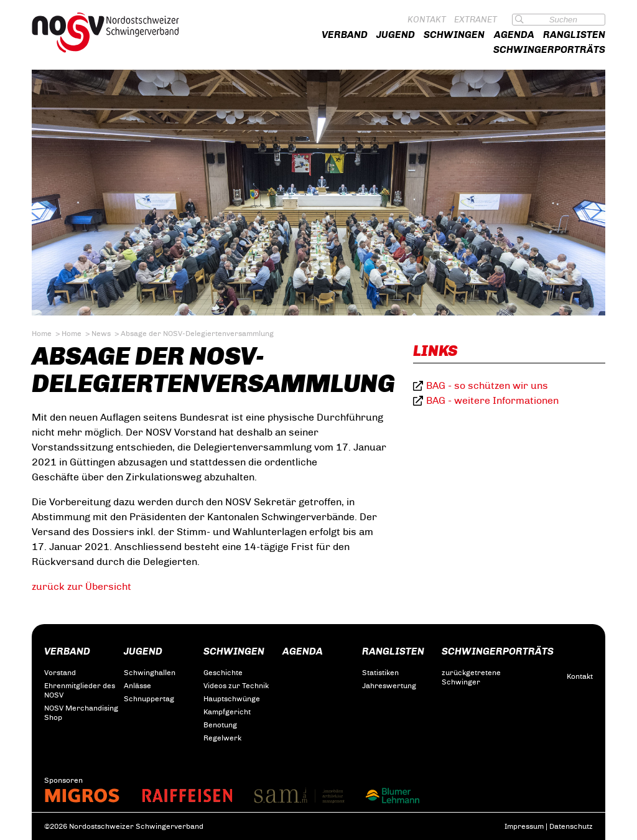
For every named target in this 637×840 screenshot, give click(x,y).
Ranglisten (574, 35)
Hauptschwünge (232, 699)
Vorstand (60, 673)
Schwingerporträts (549, 49)
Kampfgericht (227, 712)
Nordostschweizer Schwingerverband (118, 33)
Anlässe (137, 686)
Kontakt (427, 20)
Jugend (396, 35)
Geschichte (223, 673)
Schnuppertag (149, 699)
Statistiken (380, 673)
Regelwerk (222, 738)
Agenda (514, 35)
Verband (345, 35)
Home (42, 334)
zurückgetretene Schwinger (471, 677)
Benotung (220, 725)
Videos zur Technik (236, 686)
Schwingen (454, 35)
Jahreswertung (389, 686)
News (101, 334)
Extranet (476, 20)
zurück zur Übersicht (81, 586)
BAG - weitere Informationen (492, 400)
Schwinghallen (150, 673)
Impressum (524, 826)
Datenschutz (571, 826)
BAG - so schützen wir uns (487, 385)
